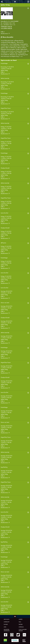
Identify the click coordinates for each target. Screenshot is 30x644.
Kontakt (6, 624)
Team (20, 622)
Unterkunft (7, 622)
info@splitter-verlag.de (6, 27)
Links (5, 627)
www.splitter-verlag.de (6, 28)
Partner (21, 624)
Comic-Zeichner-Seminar (23, 630)
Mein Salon (7, 619)
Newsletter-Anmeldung (7, 630)
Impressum (21, 627)
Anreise (21, 619)
